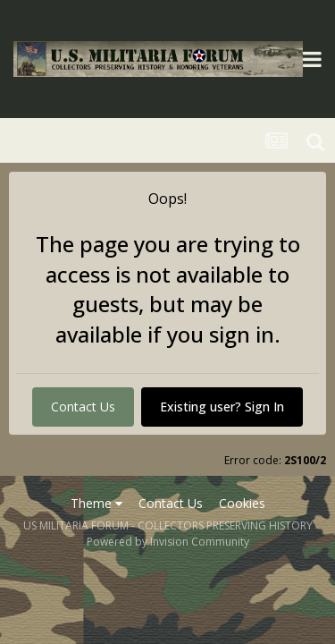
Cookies (242, 503)
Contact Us (83, 407)
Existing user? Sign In (222, 407)
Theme (96, 503)
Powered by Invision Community (168, 542)
